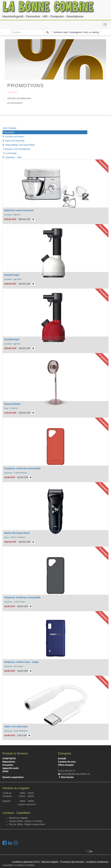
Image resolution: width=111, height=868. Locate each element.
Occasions (8, 765)
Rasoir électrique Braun (17, 533)
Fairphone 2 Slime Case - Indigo (21, 662)
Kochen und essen (15, 136)
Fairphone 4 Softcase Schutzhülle (22, 468)
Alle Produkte (10, 128)
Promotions (9, 132)
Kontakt (62, 758)
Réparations (9, 762)
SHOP (6, 771)
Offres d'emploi (66, 765)
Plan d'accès (67, 777)
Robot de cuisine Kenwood (19, 210)
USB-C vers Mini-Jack (16, 727)
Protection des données (72, 862)
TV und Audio (10, 153)
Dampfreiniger (12, 275)
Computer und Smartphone (17, 149)
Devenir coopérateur (13, 777)
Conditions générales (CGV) (26, 862)
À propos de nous (67, 762)
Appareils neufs (11, 768)
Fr (87, 851)
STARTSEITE (9, 758)
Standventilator (12, 404)
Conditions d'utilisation (97, 862)
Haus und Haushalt (15, 141)
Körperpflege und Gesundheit (20, 145)
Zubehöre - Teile (13, 157)
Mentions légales (50, 862)
